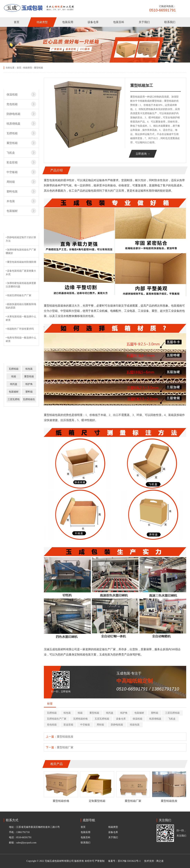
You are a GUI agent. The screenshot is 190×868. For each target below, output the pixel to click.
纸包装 (29, 369)
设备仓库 (93, 22)
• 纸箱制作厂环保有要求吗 (20, 329)
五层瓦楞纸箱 (102, 719)
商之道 (160, 861)
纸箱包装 (135, 725)
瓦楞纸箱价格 (80, 719)
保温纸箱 (137, 719)
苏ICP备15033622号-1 (129, 861)
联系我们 (170, 22)
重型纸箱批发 (65, 737)
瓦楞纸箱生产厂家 (57, 719)
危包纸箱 (52, 725)
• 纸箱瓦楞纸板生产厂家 (18, 295)
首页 (17, 22)
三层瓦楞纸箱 (172, 713)
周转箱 (100, 725)
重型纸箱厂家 (65, 747)
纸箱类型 (42, 22)
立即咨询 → (143, 154)
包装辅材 (14, 392)
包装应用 (68, 22)
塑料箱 (29, 392)
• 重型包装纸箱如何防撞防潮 (21, 262)
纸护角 (29, 384)
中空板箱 (85, 725)
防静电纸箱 (117, 725)
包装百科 (119, 22)
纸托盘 (14, 384)
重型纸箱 (39, 68)
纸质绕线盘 (155, 719)
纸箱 (14, 376)
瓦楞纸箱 (14, 369)
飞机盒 (172, 719)
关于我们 (144, 22)
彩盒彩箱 (68, 725)
